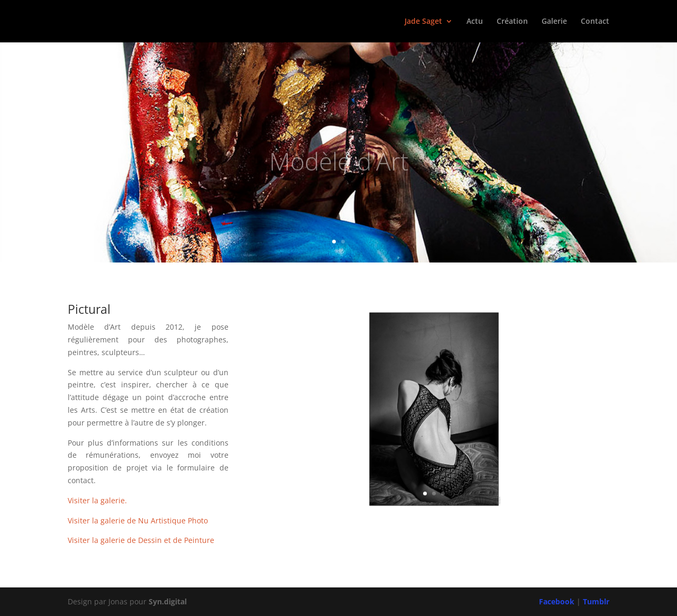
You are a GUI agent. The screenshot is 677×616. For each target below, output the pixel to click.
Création (512, 22)
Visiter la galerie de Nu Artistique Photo (138, 520)
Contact (595, 22)
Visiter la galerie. (97, 500)
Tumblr (596, 601)
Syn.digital (168, 601)
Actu (475, 22)
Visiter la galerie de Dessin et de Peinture (141, 540)
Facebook (557, 601)
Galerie (554, 22)
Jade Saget (423, 22)
